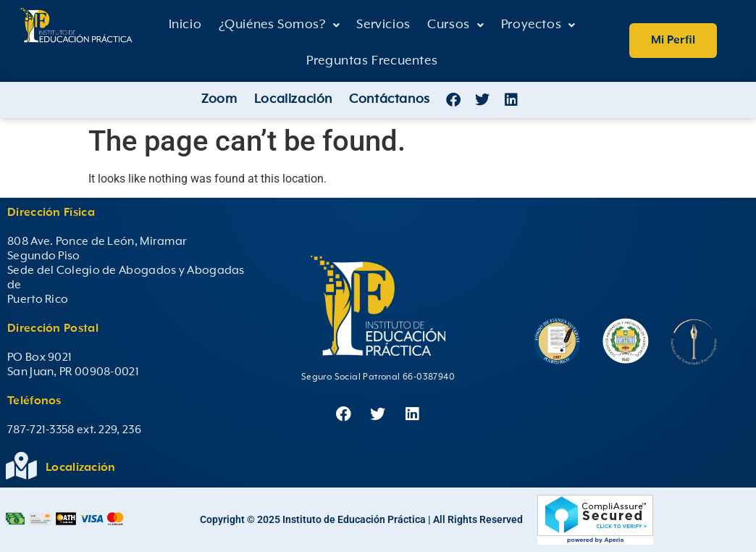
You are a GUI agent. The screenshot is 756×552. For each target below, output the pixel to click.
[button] (279, 25)
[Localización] (21, 466)
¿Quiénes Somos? (280, 25)
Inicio (185, 25)
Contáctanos (390, 99)
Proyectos (538, 25)
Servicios (383, 25)
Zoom (219, 99)
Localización (293, 99)
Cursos (455, 25)
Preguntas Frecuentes (372, 61)
